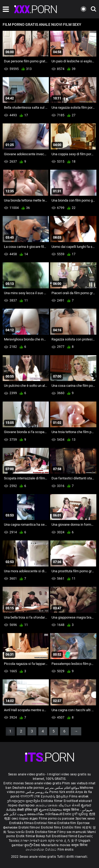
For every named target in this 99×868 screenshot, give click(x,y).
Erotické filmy (52, 827)
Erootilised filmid (65, 836)
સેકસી (76, 805)
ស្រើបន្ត (84, 814)
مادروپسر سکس (37, 792)
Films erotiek (79, 796)
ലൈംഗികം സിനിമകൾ (45, 814)
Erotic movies (14, 783)
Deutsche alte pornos (28, 788)
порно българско (21, 805)
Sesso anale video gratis (43, 783)
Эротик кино (85, 819)
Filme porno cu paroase (57, 819)
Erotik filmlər (26, 836)
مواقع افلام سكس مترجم (62, 788)
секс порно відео (25, 819)
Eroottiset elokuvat (78, 801)
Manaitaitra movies (56, 845)
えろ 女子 (71, 841)
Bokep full (43, 836)
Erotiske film (67, 823)
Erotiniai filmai (46, 823)
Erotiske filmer (46, 832)
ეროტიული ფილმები (24, 801)
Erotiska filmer (52, 801)
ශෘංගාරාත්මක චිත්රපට (42, 850)
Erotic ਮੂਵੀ (70, 814)
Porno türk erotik (62, 792)
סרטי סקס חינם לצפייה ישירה (42, 841)
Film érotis (65, 850)
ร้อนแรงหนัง (16, 832)
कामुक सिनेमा (71, 810)
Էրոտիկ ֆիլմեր (55, 796)
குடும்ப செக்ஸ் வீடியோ (53, 805)
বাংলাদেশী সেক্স (30, 796)
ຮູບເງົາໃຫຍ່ (33, 845)
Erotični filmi (72, 827)
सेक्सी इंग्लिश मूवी (28, 810)
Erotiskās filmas (22, 823)
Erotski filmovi (30, 827)
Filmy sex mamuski (72, 832)
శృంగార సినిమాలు (51, 810)
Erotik (30, 832)
